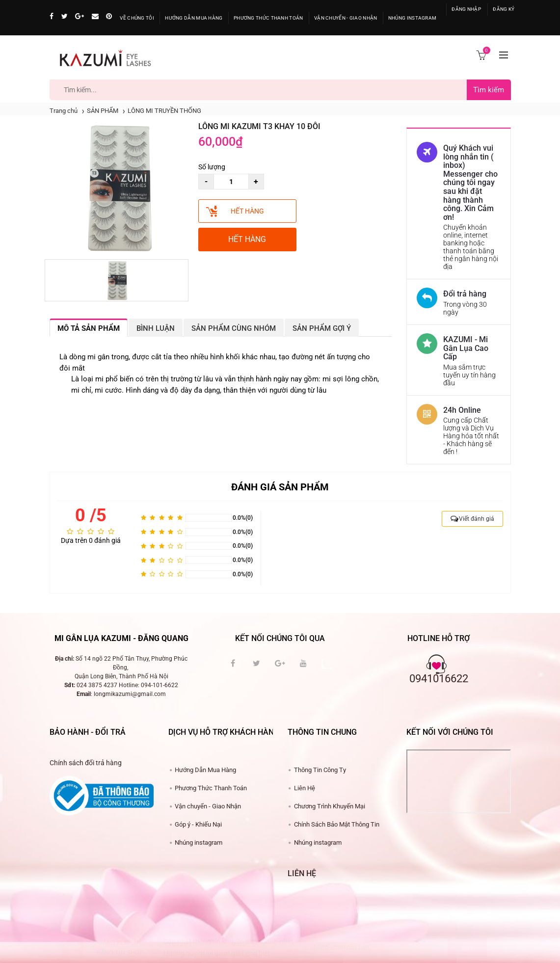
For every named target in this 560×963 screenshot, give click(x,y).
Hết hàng (247, 211)
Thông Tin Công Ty (320, 770)
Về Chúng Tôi (137, 18)
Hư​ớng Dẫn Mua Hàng (205, 770)
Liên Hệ (305, 788)
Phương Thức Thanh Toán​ (211, 788)
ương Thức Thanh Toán (268, 18)
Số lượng (212, 167)
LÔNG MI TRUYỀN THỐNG (164, 111)
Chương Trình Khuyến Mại (330, 806)
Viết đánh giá (477, 519)
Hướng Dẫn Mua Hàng (194, 18)
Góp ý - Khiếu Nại (198, 824)
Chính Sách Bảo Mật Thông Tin (337, 824)
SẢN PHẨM (103, 111)
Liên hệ (302, 873)
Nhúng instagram (199, 843)
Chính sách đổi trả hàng (86, 763)
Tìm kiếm (489, 90)
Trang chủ (64, 111)
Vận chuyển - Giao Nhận (208, 806)
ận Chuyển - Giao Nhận (346, 18)
